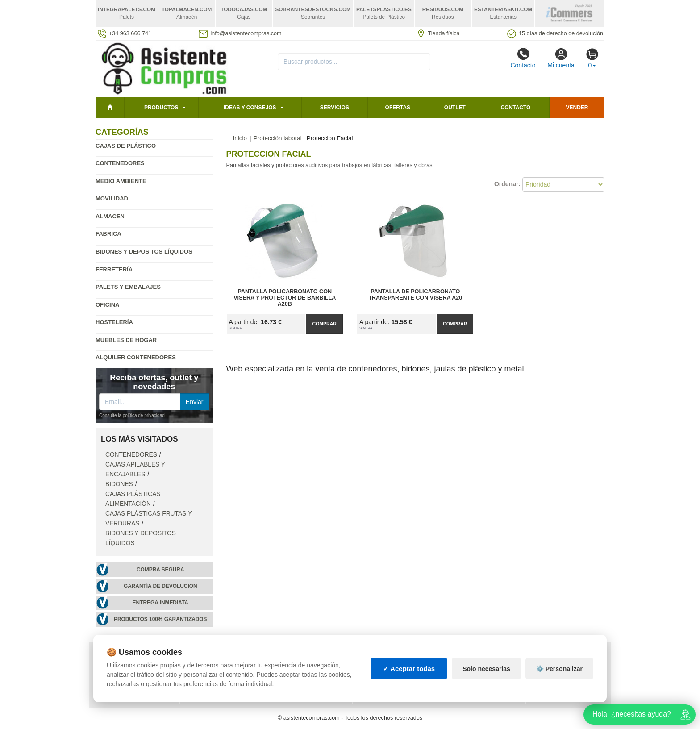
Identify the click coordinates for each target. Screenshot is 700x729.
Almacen (110, 216)
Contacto (523, 58)
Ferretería (114, 269)
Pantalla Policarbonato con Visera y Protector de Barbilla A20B (285, 298)
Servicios (335, 108)
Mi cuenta (561, 58)
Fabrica (108, 234)
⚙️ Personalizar (559, 669)
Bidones (119, 484)
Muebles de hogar (126, 340)
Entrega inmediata (160, 603)
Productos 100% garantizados (160, 619)
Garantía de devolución (160, 586)
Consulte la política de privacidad (132, 415)
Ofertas (398, 108)
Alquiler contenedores (136, 357)
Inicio (240, 138)
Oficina (107, 305)
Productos (161, 108)
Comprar (325, 324)
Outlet (455, 108)
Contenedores (120, 163)
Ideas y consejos (250, 108)
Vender (577, 108)
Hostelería (114, 322)
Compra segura (160, 570)
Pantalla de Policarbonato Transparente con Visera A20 (415, 295)
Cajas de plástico (126, 146)
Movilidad (112, 198)
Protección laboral (278, 138)
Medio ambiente (121, 181)
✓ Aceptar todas (409, 669)
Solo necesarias (486, 669)
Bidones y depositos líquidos (144, 252)
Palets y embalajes (128, 287)
